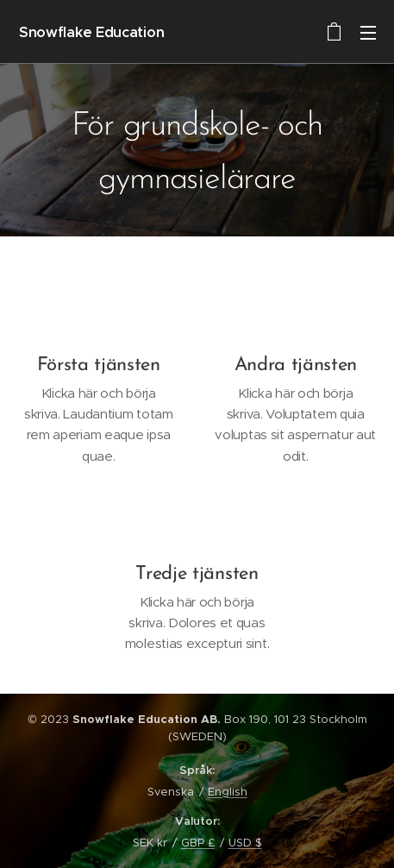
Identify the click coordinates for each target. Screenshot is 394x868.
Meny (368, 33)
